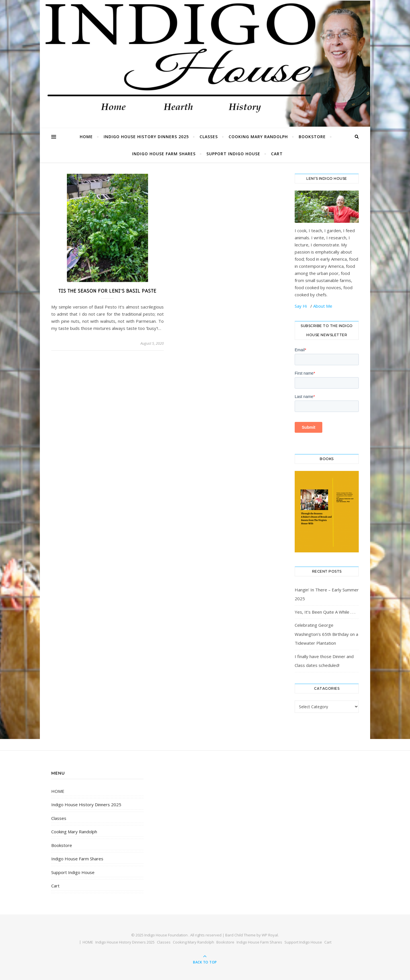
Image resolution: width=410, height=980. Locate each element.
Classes (209, 137)
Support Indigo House (233, 154)
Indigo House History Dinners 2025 (146, 137)
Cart (277, 154)
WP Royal (270, 935)
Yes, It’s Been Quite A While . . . (325, 612)
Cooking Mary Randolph (258, 137)
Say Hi (301, 306)
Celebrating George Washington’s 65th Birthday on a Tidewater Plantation (326, 634)
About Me (323, 306)
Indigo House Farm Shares (164, 154)
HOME (86, 137)
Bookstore (312, 137)
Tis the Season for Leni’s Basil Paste (107, 291)
